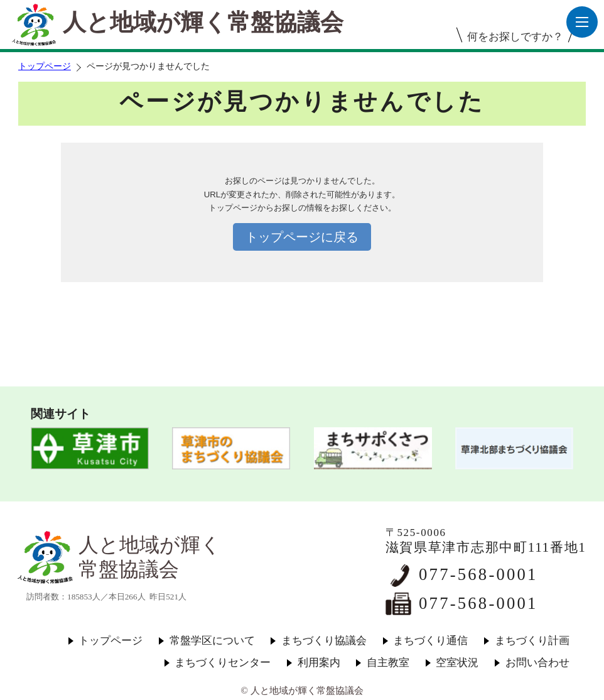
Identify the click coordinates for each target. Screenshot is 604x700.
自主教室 (388, 663)
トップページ (45, 66)
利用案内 (319, 663)
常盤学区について (212, 641)
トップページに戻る (302, 237)
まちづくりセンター (223, 663)
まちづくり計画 (532, 641)
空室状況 (457, 663)
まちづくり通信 (430, 641)
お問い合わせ (537, 663)
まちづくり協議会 (324, 641)
